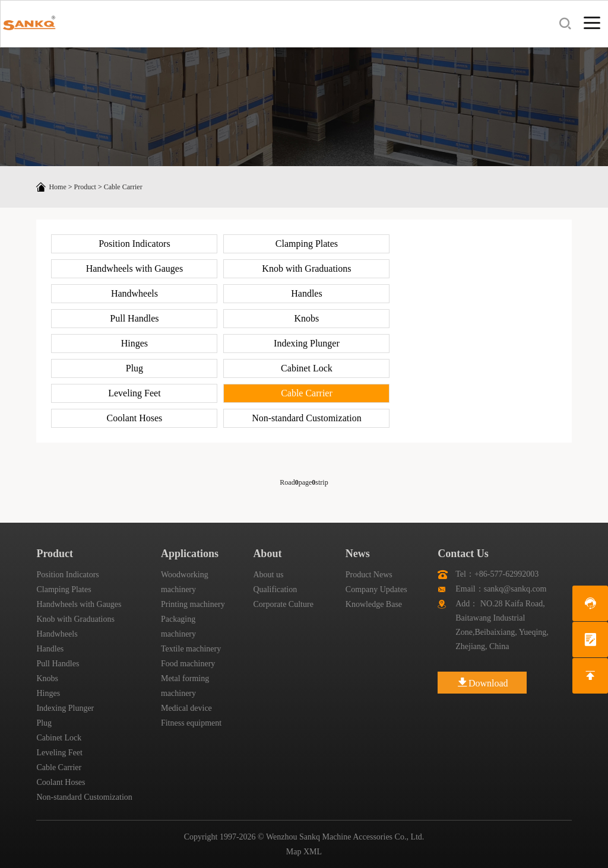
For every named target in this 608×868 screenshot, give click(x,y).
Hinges (134, 343)
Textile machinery (191, 649)
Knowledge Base (374, 604)
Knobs (307, 318)
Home (57, 187)
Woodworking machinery (185, 582)
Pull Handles (134, 318)
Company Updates (376, 589)
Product (85, 187)
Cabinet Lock (307, 368)
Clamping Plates (307, 244)
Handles (306, 293)
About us (268, 575)
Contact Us (463, 554)
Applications (190, 554)
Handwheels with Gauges (135, 268)
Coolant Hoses (135, 418)
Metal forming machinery (185, 686)
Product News (369, 575)
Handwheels (134, 293)
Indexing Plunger (307, 343)
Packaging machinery (178, 627)
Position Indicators (134, 244)
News (358, 554)
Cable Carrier (123, 187)
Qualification (275, 589)
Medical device (186, 708)
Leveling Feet (134, 393)
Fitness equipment (191, 723)
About (267, 554)
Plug (134, 368)
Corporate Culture (283, 604)
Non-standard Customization (306, 418)
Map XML (304, 852)
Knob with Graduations (306, 268)
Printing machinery (193, 604)
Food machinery (188, 664)
